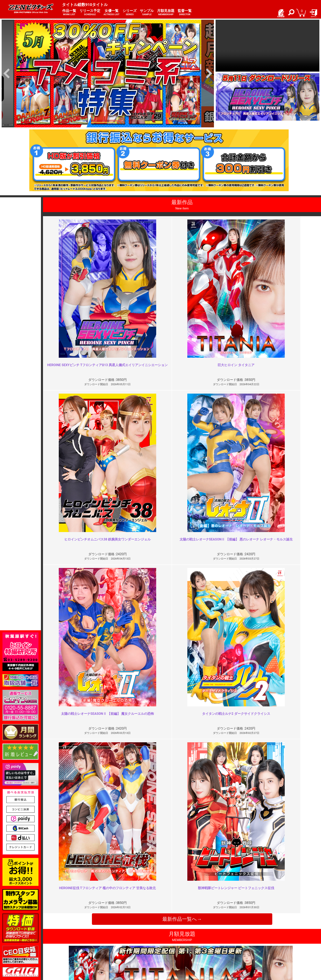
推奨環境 (63, 946)
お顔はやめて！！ (113, 854)
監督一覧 (185, 13)
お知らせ (169, 937)
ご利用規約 (117, 937)
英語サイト (170, 950)
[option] (108, 74)
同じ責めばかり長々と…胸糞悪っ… (265, 854)
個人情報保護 (119, 946)
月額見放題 (166, 13)
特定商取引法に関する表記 (127, 941)
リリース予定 (90, 13)
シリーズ (130, 13)
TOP (60, 937)
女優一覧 (112, 13)
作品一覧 (69, 13)
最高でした (109, 780)
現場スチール (66, 955)
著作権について (120, 950)
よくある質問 (172, 941)
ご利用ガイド (66, 941)
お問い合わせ (172, 946)
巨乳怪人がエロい (252, 780)
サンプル (147, 13)
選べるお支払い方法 (70, 950)
